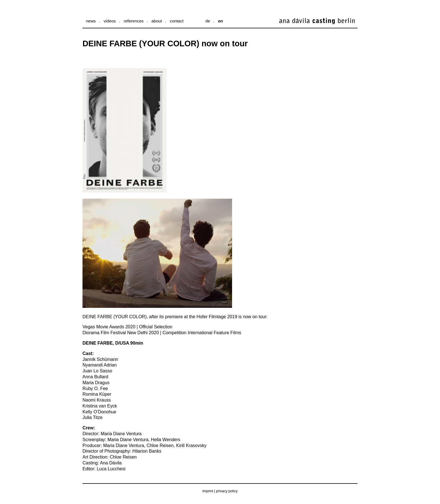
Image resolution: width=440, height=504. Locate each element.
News (91, 21)
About (157, 21)
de (208, 21)
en (221, 21)
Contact (177, 21)
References (134, 21)
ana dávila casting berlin (302, 25)
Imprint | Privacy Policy (220, 491)
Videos (110, 21)
